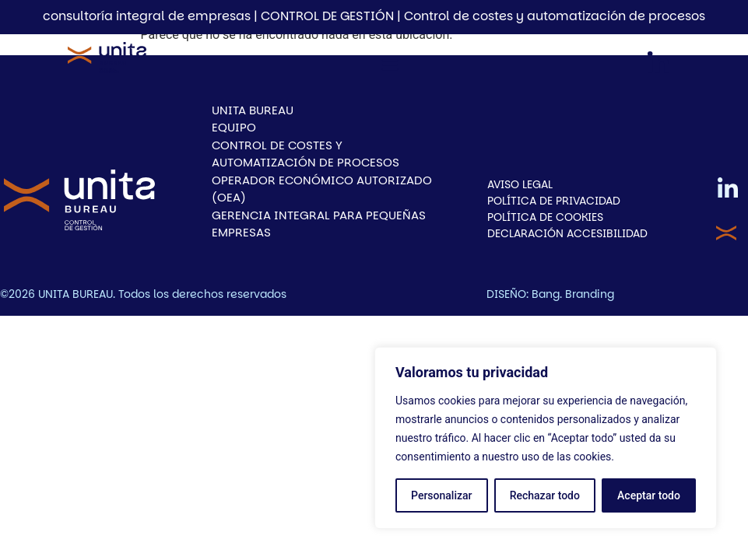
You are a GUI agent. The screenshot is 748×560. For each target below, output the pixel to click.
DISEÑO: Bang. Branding (550, 294)
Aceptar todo (649, 495)
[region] (546, 438)
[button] (390, 65)
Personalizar (441, 495)
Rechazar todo (545, 495)
